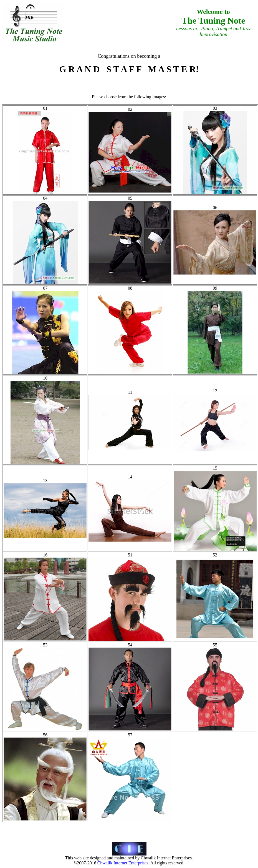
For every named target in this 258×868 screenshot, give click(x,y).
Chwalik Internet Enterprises (123, 863)
